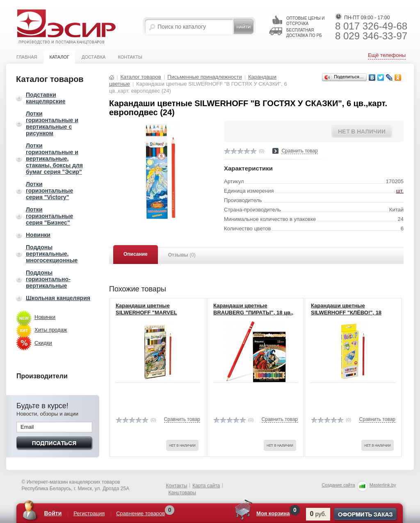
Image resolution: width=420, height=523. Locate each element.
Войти (53, 513)
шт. (400, 191)
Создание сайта (338, 485)
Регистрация (89, 513)
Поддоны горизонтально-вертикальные (48, 279)
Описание (136, 254)
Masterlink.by (383, 485)
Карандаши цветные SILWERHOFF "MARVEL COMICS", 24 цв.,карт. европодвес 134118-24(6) (148, 316)
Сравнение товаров (140, 513)
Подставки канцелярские (46, 98)
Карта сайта (206, 486)
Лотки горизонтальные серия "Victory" (49, 191)
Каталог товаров (140, 77)
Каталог (59, 57)
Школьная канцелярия (58, 298)
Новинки (38, 235)
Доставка (94, 57)
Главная (27, 57)
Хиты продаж (51, 330)
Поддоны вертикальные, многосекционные (52, 254)
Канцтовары (182, 493)
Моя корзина (273, 513)
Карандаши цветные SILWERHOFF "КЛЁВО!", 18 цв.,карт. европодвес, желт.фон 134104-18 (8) (352, 316)
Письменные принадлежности (205, 77)
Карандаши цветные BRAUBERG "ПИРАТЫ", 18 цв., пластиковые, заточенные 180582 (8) (253, 316)
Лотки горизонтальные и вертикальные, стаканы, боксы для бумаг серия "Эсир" (54, 159)
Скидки (43, 343)
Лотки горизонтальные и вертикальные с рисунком (52, 123)
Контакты (130, 57)
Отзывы (182, 255)
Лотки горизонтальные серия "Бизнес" (49, 216)
